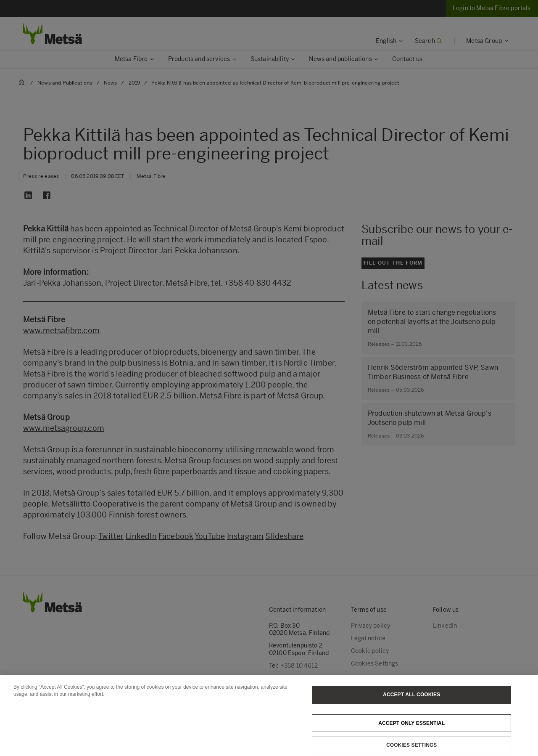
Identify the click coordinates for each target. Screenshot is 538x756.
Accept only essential (411, 733)
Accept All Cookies (411, 705)
